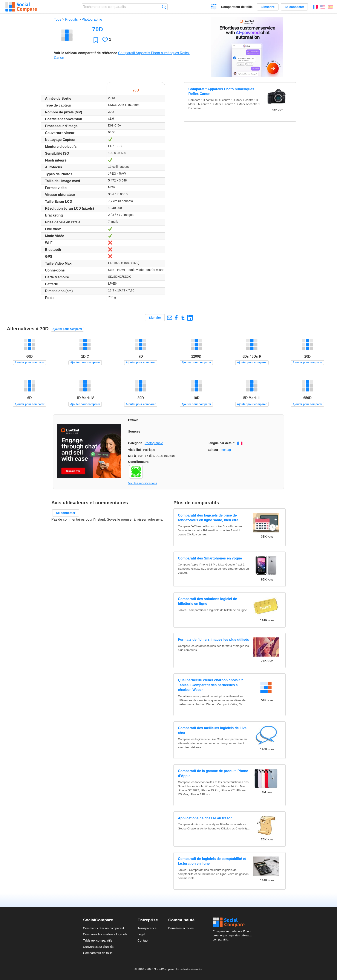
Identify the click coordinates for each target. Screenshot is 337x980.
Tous (58, 19)
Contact (143, 940)
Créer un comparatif (214, 7)
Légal (141, 934)
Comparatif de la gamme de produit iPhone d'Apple (213, 773)
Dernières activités (181, 928)
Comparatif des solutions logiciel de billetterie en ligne (208, 601)
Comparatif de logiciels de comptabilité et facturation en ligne (212, 861)
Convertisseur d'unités (98, 947)
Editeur (213, 450)
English (323, 7)
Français (315, 7)
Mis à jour (135, 456)
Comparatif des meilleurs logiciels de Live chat (212, 730)
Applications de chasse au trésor (205, 818)
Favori (96, 40)
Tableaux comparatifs (98, 940)
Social (233, 922)
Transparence (147, 928)
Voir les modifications (143, 483)
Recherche (164, 7)
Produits (71, 19)
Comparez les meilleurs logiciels (105, 934)
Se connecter (294, 7)
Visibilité (134, 450)
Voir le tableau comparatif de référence (86, 53)
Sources (134, 431)
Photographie (92, 19)
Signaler (155, 318)
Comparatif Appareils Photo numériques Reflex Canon (221, 91)
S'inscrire (268, 7)
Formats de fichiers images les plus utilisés (214, 639)
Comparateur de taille (237, 7)
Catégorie (135, 443)
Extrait (133, 420)
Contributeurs (138, 462)
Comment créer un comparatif (103, 928)
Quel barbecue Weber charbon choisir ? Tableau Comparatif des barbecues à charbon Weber (211, 685)
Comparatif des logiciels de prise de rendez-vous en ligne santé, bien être (208, 518)
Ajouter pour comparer (67, 329)
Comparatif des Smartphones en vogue (210, 558)
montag (226, 450)
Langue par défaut (221, 443)
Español (330, 7)
